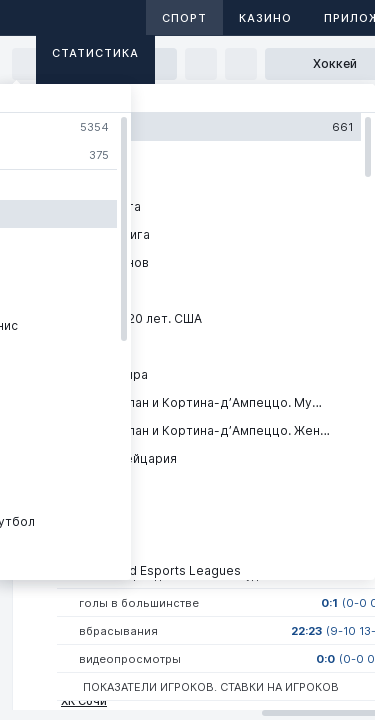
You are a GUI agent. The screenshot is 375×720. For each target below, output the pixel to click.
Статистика (95, 53)
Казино (265, 18)
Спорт (184, 18)
